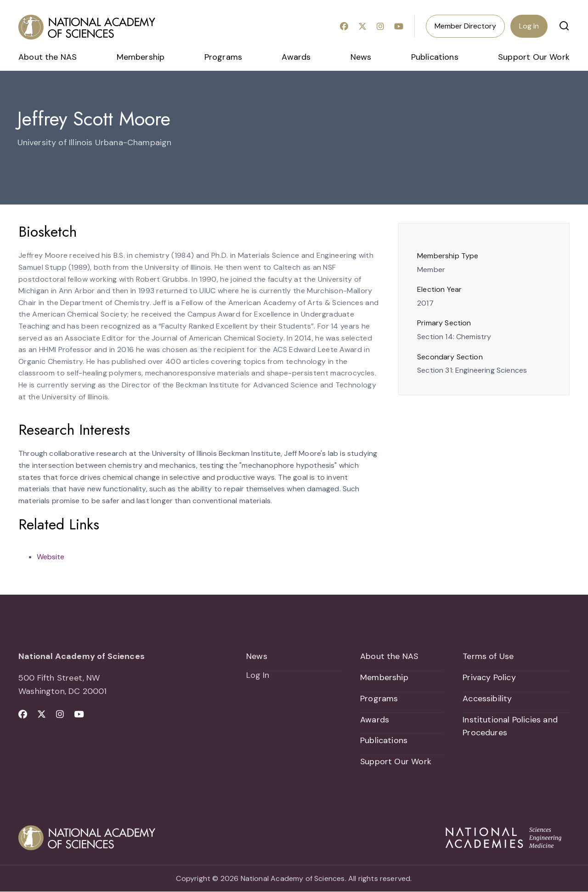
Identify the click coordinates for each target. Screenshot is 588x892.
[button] (564, 26)
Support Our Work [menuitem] (534, 57)
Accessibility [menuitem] (487, 699)
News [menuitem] (361, 57)
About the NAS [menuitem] (48, 57)
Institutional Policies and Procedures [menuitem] (510, 726)
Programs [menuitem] (223, 57)
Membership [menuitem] (141, 57)
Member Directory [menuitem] (465, 26)
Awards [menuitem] (296, 57)
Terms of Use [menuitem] (488, 656)
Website (51, 557)
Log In (529, 26)
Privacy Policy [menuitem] (489, 677)
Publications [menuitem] (435, 57)
